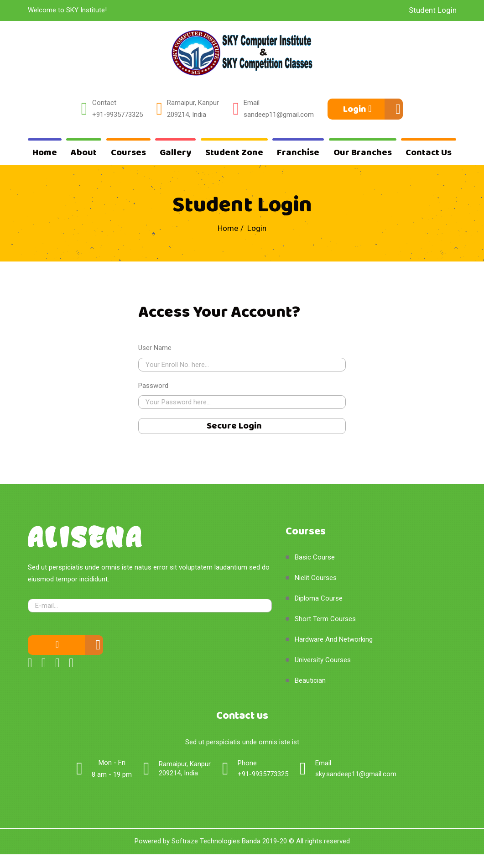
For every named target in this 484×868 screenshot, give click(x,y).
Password (153, 386)
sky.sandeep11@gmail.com (356, 774)
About (84, 153)
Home (45, 153)
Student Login (433, 10)
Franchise (298, 153)
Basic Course (315, 557)
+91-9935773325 (117, 115)
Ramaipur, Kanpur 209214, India (193, 109)
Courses (128, 153)
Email (252, 103)
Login (357, 109)
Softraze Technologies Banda (216, 841)
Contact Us (429, 153)
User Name (155, 348)
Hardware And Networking (334, 639)
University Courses (323, 660)
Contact (104, 103)
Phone (247, 763)
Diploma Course (319, 598)
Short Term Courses (325, 619)
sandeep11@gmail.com (279, 115)
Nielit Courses (316, 578)
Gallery (175, 153)
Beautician (310, 680)
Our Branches (363, 153)
